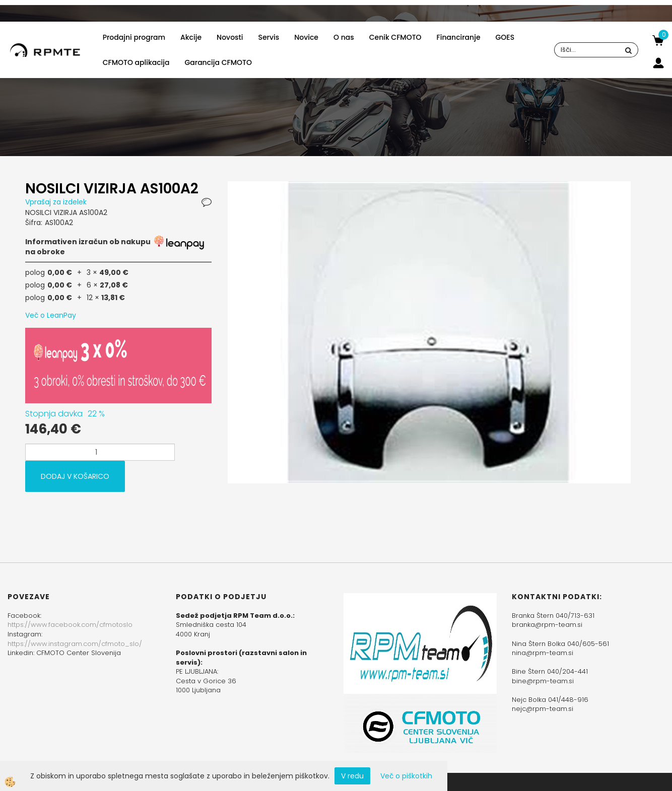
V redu (352, 776)
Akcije (191, 37)
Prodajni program (134, 37)
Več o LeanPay (51, 315)
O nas (344, 37)
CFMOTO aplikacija (136, 62)
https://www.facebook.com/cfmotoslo (70, 625)
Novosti (230, 37)
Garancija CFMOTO (218, 62)
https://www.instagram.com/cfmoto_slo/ (75, 644)
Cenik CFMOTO (395, 37)
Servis (268, 37)
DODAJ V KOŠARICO (75, 476)
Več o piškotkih (406, 776)
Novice (306, 37)
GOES (505, 37)
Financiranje (459, 37)
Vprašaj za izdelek (56, 202)
